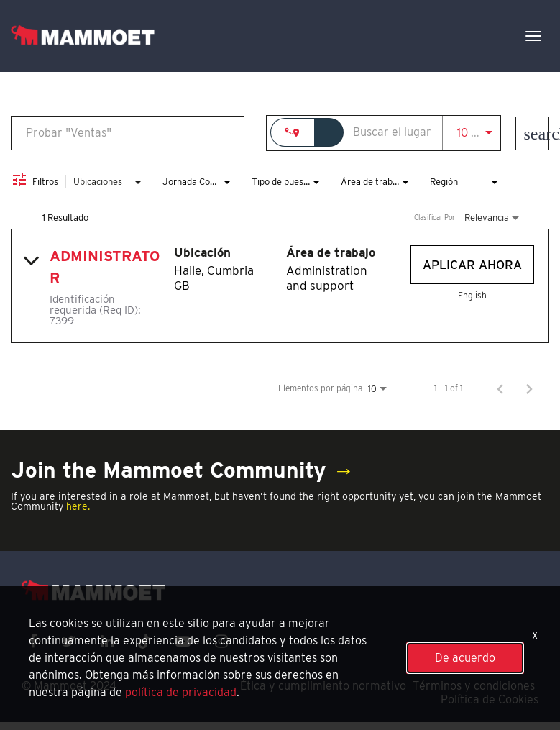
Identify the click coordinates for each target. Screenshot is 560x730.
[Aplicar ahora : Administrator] (472, 265)
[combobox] (128, 133)
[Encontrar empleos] (532, 133)
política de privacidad (181, 692)
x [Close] (535, 635)
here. (78, 506)
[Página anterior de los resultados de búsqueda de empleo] (500, 388)
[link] (280, 286)
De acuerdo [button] (465, 658)
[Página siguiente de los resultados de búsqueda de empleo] (529, 388)
